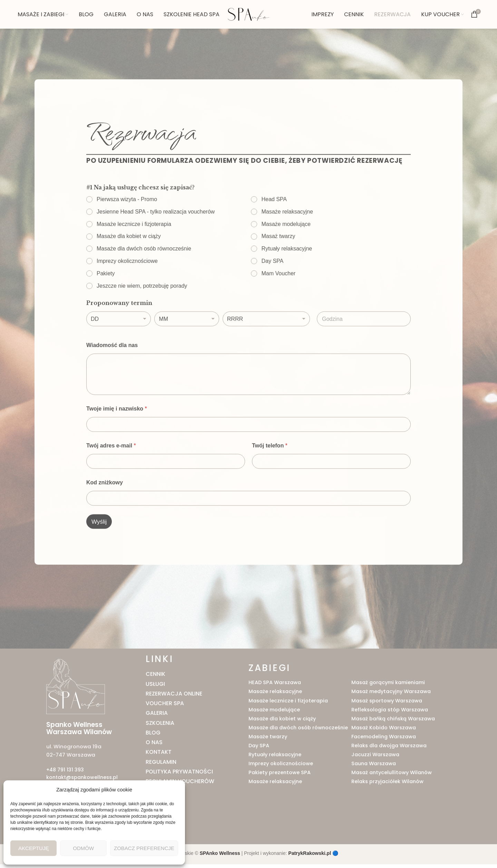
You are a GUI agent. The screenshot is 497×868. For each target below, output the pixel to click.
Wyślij (99, 545)
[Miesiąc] (187, 342)
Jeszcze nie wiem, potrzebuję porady (142, 308)
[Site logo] (248, 17)
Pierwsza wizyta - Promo (127, 222)
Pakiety (106, 296)
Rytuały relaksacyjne (287, 271)
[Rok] (266, 342)
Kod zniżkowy (105, 505)
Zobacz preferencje (144, 848)
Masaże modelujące (286, 246)
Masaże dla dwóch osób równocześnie (144, 271)
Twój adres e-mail (111, 468)
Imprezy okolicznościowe (127, 284)
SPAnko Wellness (220, 857)
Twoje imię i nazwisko (117, 431)
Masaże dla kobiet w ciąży (129, 259)
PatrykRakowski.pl (310, 857)
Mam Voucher (279, 296)
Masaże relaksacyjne (287, 234)
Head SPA (274, 222)
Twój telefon (270, 468)
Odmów (83, 848)
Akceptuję (33, 848)
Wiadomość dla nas (112, 368)
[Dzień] (119, 342)
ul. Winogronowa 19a (72, 752)
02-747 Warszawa (70, 760)
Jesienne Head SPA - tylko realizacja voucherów (156, 234)
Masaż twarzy (279, 259)
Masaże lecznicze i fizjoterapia (134, 246)
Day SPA (273, 284)
